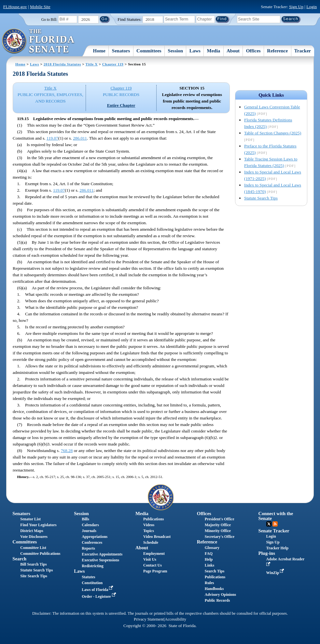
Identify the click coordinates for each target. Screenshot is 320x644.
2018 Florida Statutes (62, 64)
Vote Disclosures (34, 537)
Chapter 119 (113, 64)
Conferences (92, 542)
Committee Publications (40, 554)
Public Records (217, 600)
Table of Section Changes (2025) (273, 133)
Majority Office (218, 525)
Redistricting (93, 566)
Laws (195, 51)
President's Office (220, 519)
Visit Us (150, 559)
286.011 (80, 138)
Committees (149, 51)
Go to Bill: (49, 20)
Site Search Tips (34, 576)
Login (312, 7)
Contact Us (153, 565)
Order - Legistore (99, 596)
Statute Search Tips (261, 198)
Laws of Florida (98, 590)
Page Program (155, 571)
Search (19, 559)
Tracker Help (278, 548)
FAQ (209, 554)
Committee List (33, 548)
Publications (153, 519)
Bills (85, 519)
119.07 (52, 138)
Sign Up (296, 7)
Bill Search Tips (33, 564)
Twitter (269, 524)
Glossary (212, 548)
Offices (253, 51)
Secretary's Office (220, 537)
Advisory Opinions (220, 595)
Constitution (92, 583)
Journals (89, 531)
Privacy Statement (149, 619)
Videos (149, 525)
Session (175, 51)
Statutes (88, 577)
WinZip (276, 573)
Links (209, 565)
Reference (277, 51)
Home (99, 51)
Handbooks (214, 589)
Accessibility (175, 619)
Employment (154, 554)
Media (214, 51)
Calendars (90, 525)
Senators (121, 51)
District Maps (32, 531)
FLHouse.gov (15, 7)
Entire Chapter (121, 105)
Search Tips (215, 571)
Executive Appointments (102, 554)
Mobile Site (40, 7)
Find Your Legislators (38, 525)
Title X (92, 64)
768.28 (67, 451)
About (233, 51)
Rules (209, 583)
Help (209, 559)
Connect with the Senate (276, 516)
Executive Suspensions (100, 560)
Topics (149, 531)
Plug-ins (267, 553)
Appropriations (95, 537)
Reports (88, 548)
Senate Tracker (274, 531)
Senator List (30, 519)
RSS (275, 524)
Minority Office (218, 531)
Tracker (303, 51)
